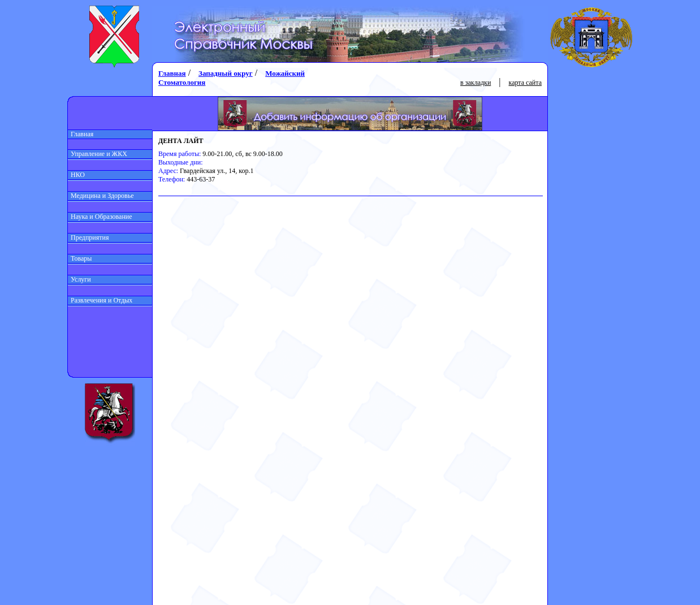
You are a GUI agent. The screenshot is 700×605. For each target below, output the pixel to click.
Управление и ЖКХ (98, 154)
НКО (76, 175)
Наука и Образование (100, 217)
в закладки (476, 83)
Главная (81, 134)
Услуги (79, 279)
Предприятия (88, 237)
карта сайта (525, 83)
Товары (80, 258)
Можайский (285, 73)
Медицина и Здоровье (101, 196)
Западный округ (226, 73)
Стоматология (182, 82)
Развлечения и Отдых (100, 300)
